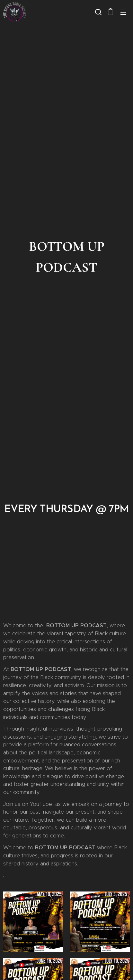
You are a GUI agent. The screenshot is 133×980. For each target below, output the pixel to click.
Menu (123, 12)
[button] (98, 12)
